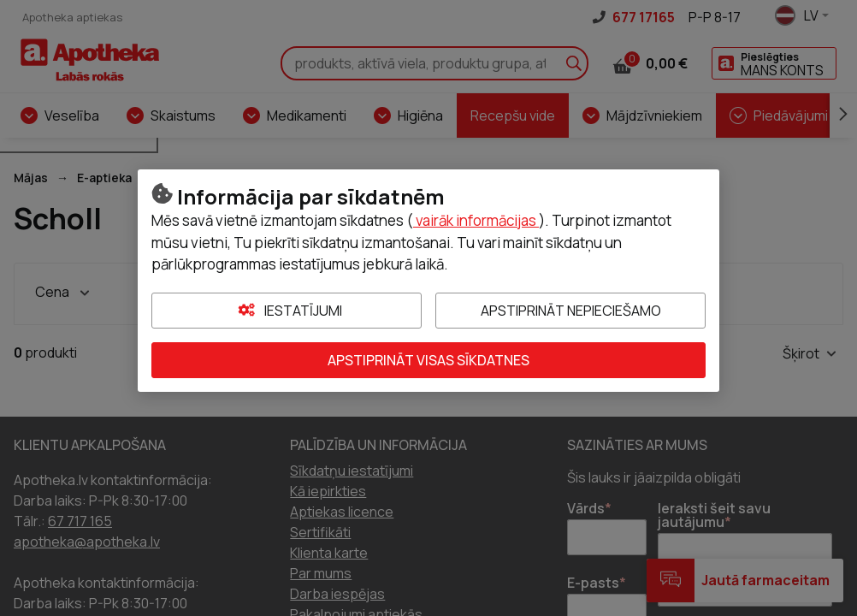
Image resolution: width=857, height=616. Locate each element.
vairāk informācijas (476, 220)
